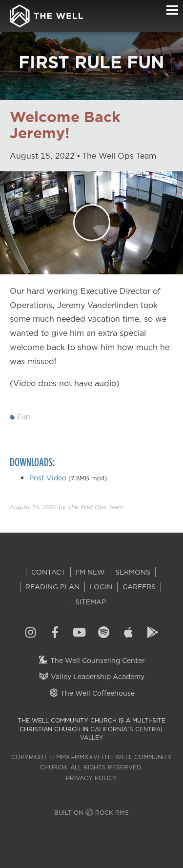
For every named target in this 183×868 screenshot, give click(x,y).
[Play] (92, 223)
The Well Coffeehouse (91, 693)
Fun (20, 417)
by (67, 507)
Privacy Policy (91, 778)
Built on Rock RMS (91, 813)
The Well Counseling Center (91, 661)
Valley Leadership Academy (91, 677)
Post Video (48, 478)
